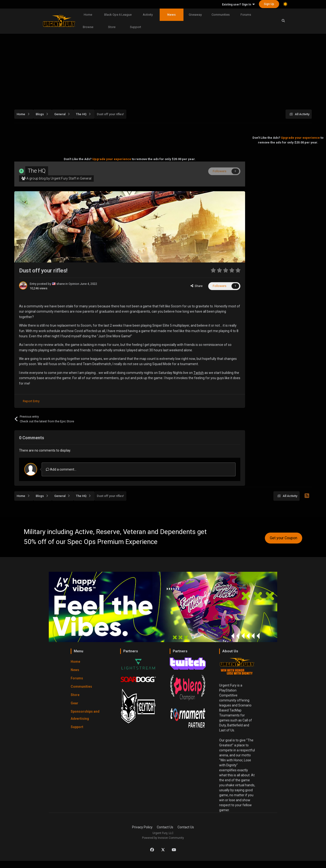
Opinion (74, 284)
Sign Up (269, 4)
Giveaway (195, 15)
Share (197, 286)
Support (136, 27)
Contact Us (165, 827)
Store (112, 27)
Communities (221, 15)
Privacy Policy (142, 827)
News (171, 15)
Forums (246, 15)
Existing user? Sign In (238, 5)
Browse (88, 27)
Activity (148, 15)
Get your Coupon (284, 538)
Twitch (199, 373)
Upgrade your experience (112, 159)
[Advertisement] (163, 70)
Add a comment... (61, 469)
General (86, 178)
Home (88, 15)
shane (61, 284)
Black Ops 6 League (118, 15)
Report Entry (31, 401)
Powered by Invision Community (163, 838)
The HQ (37, 171)
